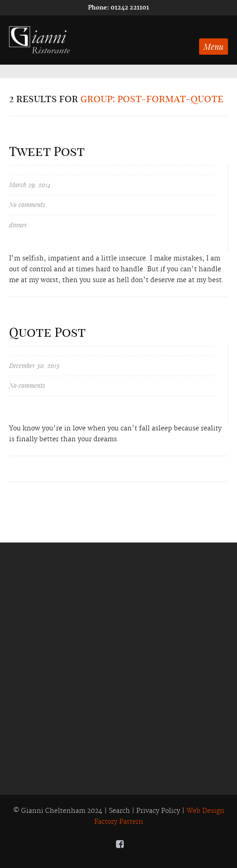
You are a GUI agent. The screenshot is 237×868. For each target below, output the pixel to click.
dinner (18, 225)
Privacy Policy (158, 811)
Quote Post (47, 332)
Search (119, 811)
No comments (27, 205)
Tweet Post (47, 151)
